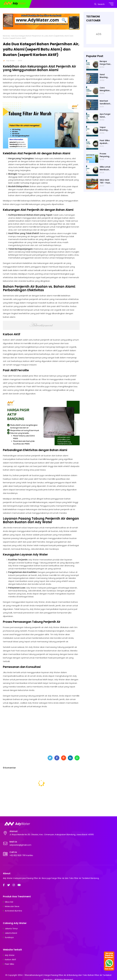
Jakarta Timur (11, 929)
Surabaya (9, 937)
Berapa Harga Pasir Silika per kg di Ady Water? (105, 63)
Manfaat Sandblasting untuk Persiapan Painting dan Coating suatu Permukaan (105, 102)
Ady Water (10, 61)
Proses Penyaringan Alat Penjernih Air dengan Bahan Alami (105, 155)
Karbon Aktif (10, 960)
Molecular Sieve (12, 906)
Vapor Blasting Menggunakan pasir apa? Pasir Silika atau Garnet (105, 129)
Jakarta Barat (11, 933)
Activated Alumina (13, 911)
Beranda (6, 36)
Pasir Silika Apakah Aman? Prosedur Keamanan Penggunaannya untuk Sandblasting (105, 142)
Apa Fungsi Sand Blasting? (105, 116)
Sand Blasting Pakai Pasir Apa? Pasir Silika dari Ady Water (105, 76)
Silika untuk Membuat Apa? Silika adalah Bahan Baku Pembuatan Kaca (105, 168)
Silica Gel (9, 902)
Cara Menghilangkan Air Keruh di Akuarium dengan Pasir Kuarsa (105, 89)
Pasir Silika (9, 964)
